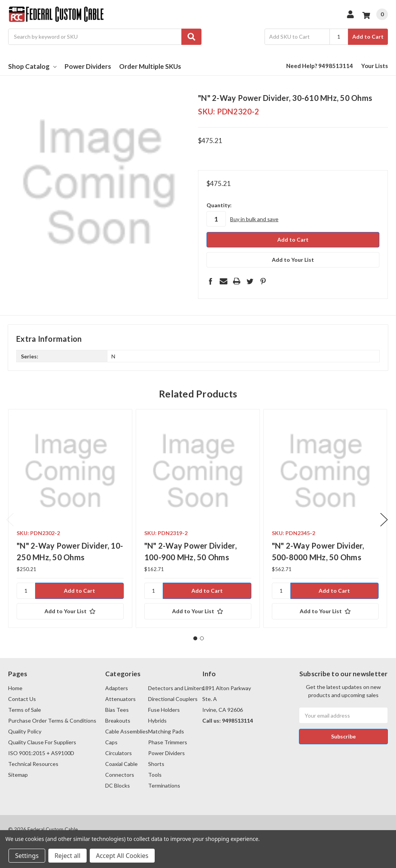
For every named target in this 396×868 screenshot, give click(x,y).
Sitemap (18, 774)
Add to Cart (368, 37)
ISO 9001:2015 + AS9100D (41, 753)
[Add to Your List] (70, 611)
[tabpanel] (70, 518)
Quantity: (219, 205)
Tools (155, 774)
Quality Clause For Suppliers (42, 742)
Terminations (164, 785)
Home (15, 688)
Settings (27, 856)
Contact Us (22, 698)
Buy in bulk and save (254, 219)
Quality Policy (25, 731)
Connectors (120, 774)
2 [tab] (202, 638)
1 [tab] (195, 638)
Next (384, 519)
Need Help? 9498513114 (320, 66)
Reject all (67, 856)
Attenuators (120, 698)
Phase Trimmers (168, 742)
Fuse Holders (164, 709)
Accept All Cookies (122, 856)
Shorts (156, 763)
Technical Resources (33, 763)
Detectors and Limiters (176, 688)
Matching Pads (166, 731)
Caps (111, 742)
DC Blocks (118, 785)
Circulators (119, 753)
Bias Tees (117, 709)
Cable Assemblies (127, 731)
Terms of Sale (25, 709)
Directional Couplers (173, 698)
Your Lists (375, 66)
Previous (10, 519)
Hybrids (157, 720)
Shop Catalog (32, 66)
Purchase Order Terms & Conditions (52, 720)
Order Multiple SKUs (150, 66)
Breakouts (118, 720)
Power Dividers (88, 66)
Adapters (117, 688)
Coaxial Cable (121, 763)
